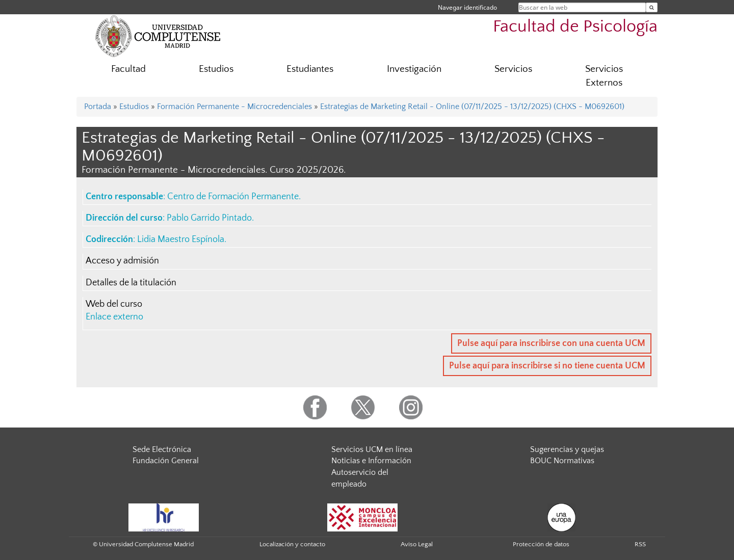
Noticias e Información (371, 461)
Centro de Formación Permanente (233, 197)
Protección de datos (541, 544)
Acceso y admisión (122, 261)
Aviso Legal (417, 544)
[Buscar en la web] (652, 7)
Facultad (128, 69)
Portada (98, 106)
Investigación (414, 69)
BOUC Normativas (562, 461)
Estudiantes (310, 69)
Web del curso (114, 304)
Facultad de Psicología (575, 27)
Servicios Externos (604, 76)
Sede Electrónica (162, 449)
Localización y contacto (292, 544)
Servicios (513, 69)
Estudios (216, 69)
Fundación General (166, 461)
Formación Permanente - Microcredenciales (234, 106)
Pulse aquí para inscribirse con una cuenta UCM (551, 343)
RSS (640, 544)
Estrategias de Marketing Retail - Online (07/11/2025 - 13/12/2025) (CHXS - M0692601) (472, 106)
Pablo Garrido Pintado (209, 218)
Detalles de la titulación (131, 283)
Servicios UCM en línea (372, 449)
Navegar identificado (467, 7)
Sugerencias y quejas (567, 449)
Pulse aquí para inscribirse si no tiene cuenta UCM (547, 366)
